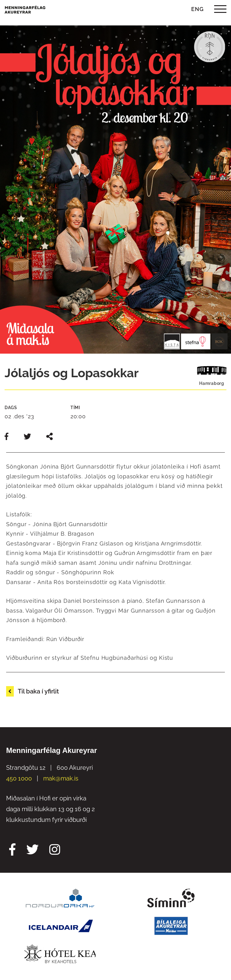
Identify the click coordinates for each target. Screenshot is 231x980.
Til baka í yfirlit (38, 691)
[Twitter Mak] (32, 850)
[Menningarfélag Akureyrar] (25, 9)
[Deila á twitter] (28, 437)
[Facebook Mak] (12, 850)
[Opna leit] (178, 9)
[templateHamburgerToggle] (220, 9)
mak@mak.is (61, 778)
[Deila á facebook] (7, 437)
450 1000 (19, 778)
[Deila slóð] (49, 437)
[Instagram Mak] (55, 850)
